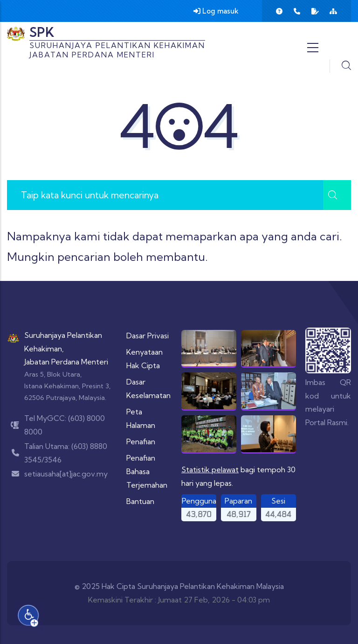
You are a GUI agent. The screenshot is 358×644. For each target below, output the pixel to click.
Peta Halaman (141, 418)
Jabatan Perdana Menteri (66, 362)
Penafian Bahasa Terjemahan (147, 471)
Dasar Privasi (148, 336)
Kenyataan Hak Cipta (145, 359)
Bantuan (140, 501)
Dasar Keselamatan (148, 388)
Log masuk (216, 11)
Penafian (141, 441)
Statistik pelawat (210, 469)
